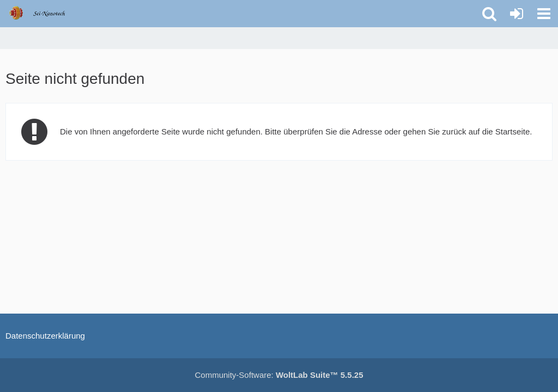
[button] (544, 14)
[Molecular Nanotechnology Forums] (44, 13)
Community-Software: (279, 375)
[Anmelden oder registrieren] (517, 14)
